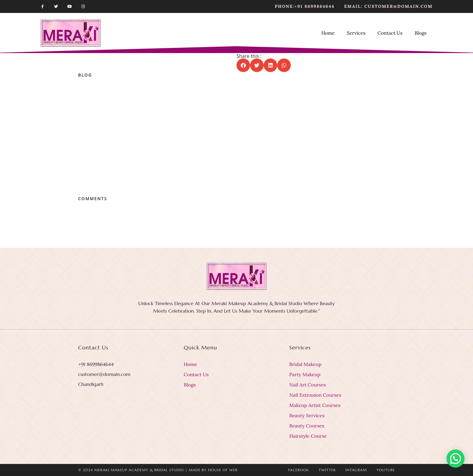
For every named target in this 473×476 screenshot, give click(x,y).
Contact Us (390, 33)
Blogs (421, 33)
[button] (243, 65)
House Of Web (223, 470)
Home (328, 33)
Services (356, 33)
